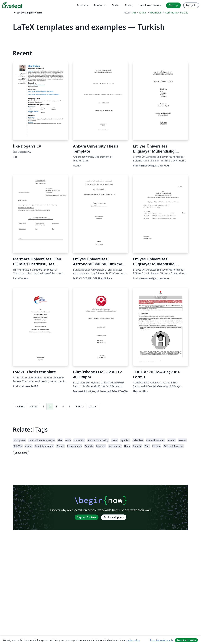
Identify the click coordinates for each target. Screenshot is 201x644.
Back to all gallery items (28, 13)
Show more (21, 453)
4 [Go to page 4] (63, 406)
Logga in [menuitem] (191, 5)
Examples (156, 13)
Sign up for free (87, 517)
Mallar (143, 13)
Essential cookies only (162, 640)
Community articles (177, 13)
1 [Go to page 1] (43, 406)
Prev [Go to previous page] (34, 406)
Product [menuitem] (82, 5)
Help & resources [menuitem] (149, 5)
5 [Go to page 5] (70, 406)
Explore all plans (114, 517)
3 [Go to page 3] (56, 406)
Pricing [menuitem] (129, 5)
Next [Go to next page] (80, 406)
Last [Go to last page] (93, 406)
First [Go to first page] (20, 406)
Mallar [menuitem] (116, 5)
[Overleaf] (12, 5)
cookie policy (133, 640)
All (134, 13)
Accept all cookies (186, 640)
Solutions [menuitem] (99, 5)
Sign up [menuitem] (173, 5)
